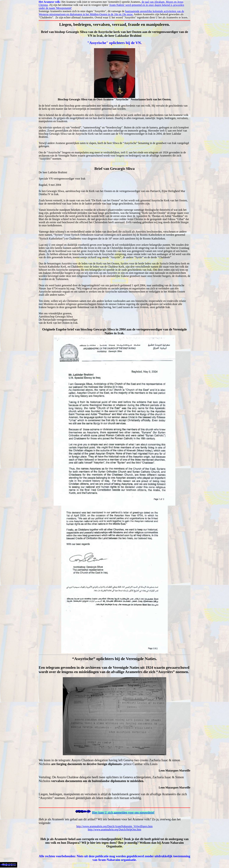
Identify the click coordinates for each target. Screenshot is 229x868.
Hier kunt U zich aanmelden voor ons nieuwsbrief (123, 813)
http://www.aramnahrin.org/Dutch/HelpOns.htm (114, 829)
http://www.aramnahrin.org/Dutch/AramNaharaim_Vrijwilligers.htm (115, 826)
